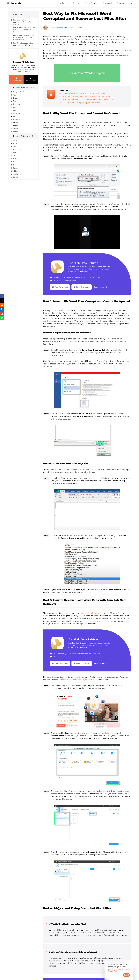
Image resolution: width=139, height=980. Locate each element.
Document (17, 120)
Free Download (16, 79)
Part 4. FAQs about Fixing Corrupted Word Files (79, 103)
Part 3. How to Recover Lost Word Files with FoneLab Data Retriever (24, 37)
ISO (15, 116)
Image (16, 123)
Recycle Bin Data (20, 92)
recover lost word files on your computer (80, 680)
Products (62, 3)
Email (15, 132)
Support (120, 3)
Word (15, 95)
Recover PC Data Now (24, 62)
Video (15, 126)
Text (15, 101)
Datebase (17, 104)
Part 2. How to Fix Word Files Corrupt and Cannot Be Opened (24, 30)
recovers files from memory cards (98, 621)
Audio (15, 129)
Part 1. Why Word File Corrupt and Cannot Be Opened (22, 22)
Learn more (101, 287)
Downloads (107, 3)
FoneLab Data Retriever (84, 263)
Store (131, 3)
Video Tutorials (92, 3)
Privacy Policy (113, 971)
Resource (77, 3)
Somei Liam (63, 28)
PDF (15, 107)
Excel (15, 98)
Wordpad (17, 113)
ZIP (15, 110)
